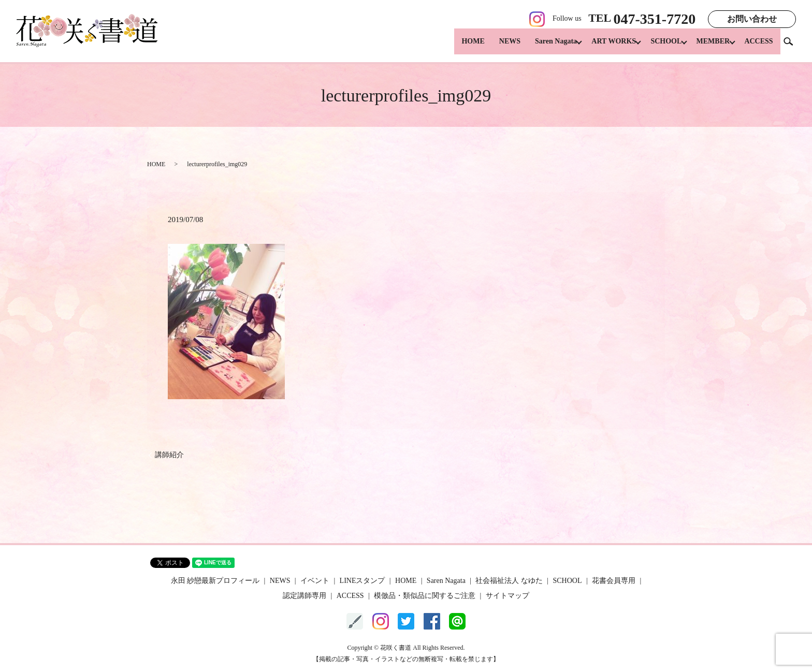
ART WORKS (603, 47)
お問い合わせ (752, 19)
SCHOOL (659, 47)
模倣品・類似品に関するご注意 (425, 596)
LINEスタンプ (363, 581)
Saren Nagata (542, 47)
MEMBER (710, 47)
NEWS (496, 47)
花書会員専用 (614, 581)
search (792, 46)
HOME (459, 47)
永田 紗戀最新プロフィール (215, 581)
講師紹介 (169, 455)
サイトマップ (508, 596)
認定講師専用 (304, 596)
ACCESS (758, 47)
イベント (315, 581)
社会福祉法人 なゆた (509, 581)
